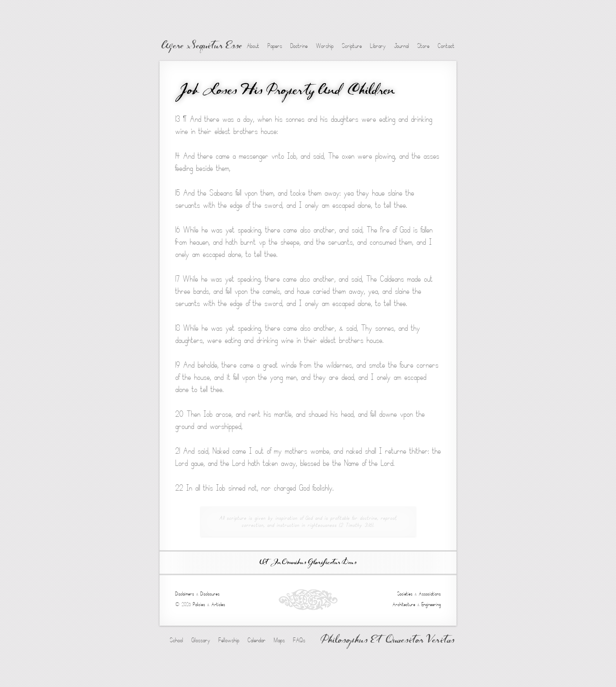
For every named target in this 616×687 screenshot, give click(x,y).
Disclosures (210, 594)
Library (378, 46)
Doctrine (299, 46)
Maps (279, 640)
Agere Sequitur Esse (202, 46)
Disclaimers (185, 594)
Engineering (431, 605)
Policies (199, 605)
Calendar (257, 640)
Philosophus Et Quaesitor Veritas (388, 641)
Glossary (201, 640)
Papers (275, 46)
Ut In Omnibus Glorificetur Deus (308, 563)
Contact (446, 46)
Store (423, 46)
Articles (218, 605)
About (253, 46)
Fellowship (229, 640)
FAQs (299, 640)
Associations (430, 594)
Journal (401, 46)
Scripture (352, 46)
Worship (325, 46)
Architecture (404, 605)
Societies (405, 594)
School (176, 640)
